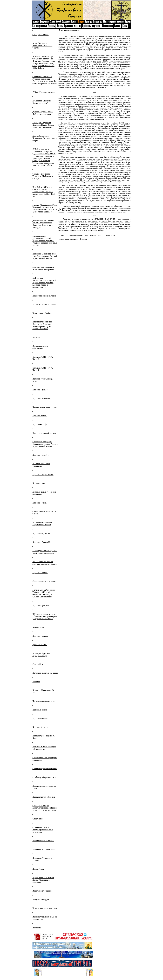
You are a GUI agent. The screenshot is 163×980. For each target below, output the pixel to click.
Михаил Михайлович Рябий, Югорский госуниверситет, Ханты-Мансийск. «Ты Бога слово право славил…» (45, 208)
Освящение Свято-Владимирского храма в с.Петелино (43, 830)
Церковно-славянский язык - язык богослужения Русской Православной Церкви (45, 256)
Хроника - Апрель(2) (42, 542)
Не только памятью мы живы (45, 673)
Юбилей (36, 682)
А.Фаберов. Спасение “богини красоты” (42, 102)
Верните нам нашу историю (45, 908)
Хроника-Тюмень (40, 718)
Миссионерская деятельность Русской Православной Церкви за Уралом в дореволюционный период (45, 241)
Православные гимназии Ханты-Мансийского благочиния (43, 880)
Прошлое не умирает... (42, 533)
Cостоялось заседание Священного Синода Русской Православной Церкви (45, 444)
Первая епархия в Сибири (44, 797)
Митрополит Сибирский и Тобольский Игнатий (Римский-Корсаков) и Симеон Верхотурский (44, 593)
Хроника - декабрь (40, 390)
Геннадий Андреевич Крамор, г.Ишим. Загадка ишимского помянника (43, 125)
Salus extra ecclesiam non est (44, 304)
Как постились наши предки (45, 407)
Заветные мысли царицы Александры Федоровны (43, 268)
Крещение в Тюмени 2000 (44, 849)
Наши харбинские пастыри (44, 296)
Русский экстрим (40, 645)
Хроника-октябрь (40, 424)
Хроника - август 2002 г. (43, 475)
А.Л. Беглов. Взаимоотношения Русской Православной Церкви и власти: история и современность (44, 283)
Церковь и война (40, 710)
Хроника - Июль (40, 503)
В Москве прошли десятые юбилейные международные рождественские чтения (45, 616)
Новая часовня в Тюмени (43, 841)
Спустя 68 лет (39, 664)
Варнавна (37, 928)
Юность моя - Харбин (42, 313)
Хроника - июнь (39, 483)
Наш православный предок (44, 433)
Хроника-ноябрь (40, 416)
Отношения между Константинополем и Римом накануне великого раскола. (45, 808)
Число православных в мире (45, 701)
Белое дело (37, 337)
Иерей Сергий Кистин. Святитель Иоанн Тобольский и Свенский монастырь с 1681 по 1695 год (44, 192)
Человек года (38, 627)
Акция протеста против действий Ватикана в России (45, 563)
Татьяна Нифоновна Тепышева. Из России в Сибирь (43, 176)
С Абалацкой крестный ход (44, 777)
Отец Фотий (38, 819)
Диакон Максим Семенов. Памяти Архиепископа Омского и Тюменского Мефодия (44, 224)
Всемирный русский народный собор (41, 654)
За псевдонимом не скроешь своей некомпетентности (45, 552)
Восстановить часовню (42, 891)
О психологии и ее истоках (44, 581)
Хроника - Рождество (42, 398)
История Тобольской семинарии (41, 465)
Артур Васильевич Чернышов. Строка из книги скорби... (45, 138)
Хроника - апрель (40, 573)
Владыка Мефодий (41, 899)
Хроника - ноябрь (40, 636)
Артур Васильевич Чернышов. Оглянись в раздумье (42, 46)
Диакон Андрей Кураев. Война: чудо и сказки (43, 113)
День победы (38, 869)
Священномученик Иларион (45, 769)
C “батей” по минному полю (45, 92)
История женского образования (40, 347)
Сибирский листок (40, 35)
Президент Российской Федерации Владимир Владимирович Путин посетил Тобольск (42, 325)
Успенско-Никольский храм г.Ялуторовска (44, 748)
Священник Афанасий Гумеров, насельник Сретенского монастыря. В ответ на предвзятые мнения (45, 80)
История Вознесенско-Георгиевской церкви (42, 524)
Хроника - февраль (41, 605)
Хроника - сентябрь (41, 455)
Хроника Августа (40, 727)
